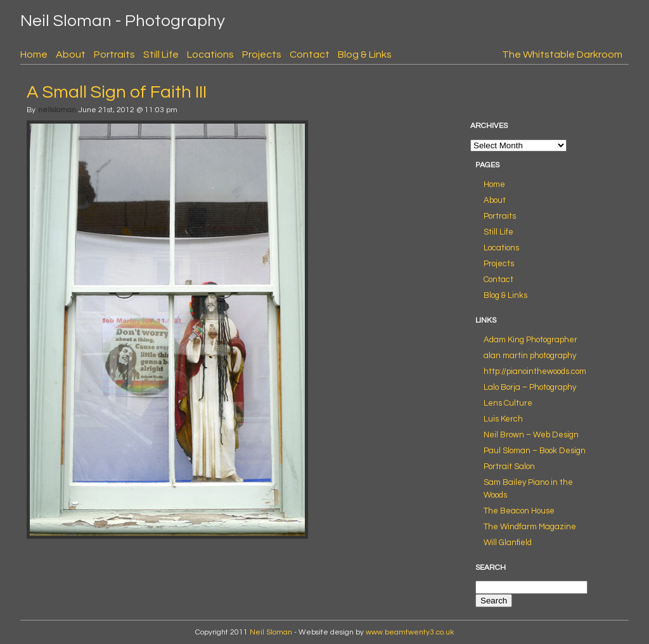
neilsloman (57, 110)
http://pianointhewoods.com (535, 371)
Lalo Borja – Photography (530, 387)
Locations (210, 55)
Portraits (114, 55)
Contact (310, 55)
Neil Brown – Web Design (531, 435)
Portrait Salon (509, 467)
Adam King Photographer (530, 340)
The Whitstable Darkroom (562, 55)
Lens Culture (508, 403)
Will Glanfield (508, 543)
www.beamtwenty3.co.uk (410, 632)
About (71, 55)
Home (34, 55)
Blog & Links (365, 55)
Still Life (161, 55)
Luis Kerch (503, 419)
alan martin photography (530, 356)
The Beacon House (519, 511)
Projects (262, 55)
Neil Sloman (271, 632)
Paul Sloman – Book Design (535, 451)
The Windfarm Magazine (530, 527)
